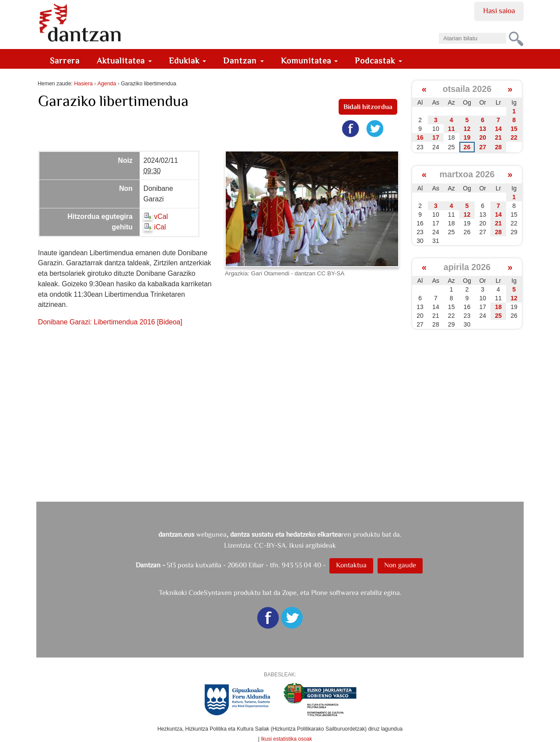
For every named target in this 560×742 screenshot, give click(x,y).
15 (514, 129)
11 (451, 129)
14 (498, 129)
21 (498, 137)
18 (498, 307)
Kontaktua (351, 565)
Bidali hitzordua (368, 107)
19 (467, 137)
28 (498, 147)
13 (483, 129)
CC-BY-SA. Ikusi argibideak (295, 545)
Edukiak (188, 61)
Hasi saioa (499, 11)
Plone (319, 593)
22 (514, 137)
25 (498, 316)
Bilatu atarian (439, 30)
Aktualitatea (124, 61)
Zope (289, 593)
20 (483, 137)
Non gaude (400, 565)
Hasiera (83, 84)
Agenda (107, 84)
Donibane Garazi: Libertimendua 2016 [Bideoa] (110, 322)
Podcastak (378, 61)
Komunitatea (310, 61)
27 (483, 147)
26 (467, 147)
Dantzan (243, 61)
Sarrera (65, 61)
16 (420, 137)
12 (467, 129)
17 (436, 137)
